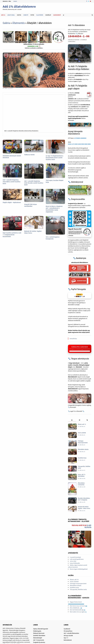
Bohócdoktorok (68, 640)
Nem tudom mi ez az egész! (78, 612)
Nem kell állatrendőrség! (78, 610)
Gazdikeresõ (57, 15)
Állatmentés (19, 23)
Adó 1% (3, 15)
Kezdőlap (48, 15)
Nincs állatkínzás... (76, 608)
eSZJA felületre (79, 75)
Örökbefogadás (37, 631)
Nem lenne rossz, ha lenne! (79, 606)
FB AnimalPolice (68, 631)
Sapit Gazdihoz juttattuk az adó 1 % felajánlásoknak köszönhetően (12, 235)
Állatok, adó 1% (82, 424)
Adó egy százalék (68, 636)
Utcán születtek (82, 433)
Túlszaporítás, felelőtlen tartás (78, 589)
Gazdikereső (67, 629)
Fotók (32, 15)
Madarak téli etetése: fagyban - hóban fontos (84, 508)
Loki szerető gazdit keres (77, 559)
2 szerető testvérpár (75, 557)
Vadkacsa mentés (29, 155)
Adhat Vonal (11, 15)
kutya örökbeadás (75, 563)
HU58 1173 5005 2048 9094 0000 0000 (79, 144)
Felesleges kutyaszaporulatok (83, 442)
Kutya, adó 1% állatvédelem (82, 475)
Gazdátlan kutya (82, 458)
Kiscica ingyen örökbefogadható (79, 569)
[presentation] (72, 420)
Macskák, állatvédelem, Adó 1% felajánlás (84, 499)
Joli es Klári (73, 561)
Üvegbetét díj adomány (39, 642)
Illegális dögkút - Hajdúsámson (12, 202)
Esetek (19, 15)
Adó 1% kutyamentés (39, 640)
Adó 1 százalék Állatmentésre (71, 633)
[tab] (72, 420)
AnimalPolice (73, 339)
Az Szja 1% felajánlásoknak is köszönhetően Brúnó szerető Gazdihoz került (54, 158)
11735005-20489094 (80, 138)
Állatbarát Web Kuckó (39, 633)
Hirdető (26, 15)
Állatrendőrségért (38, 638)
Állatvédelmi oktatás (83, 449)
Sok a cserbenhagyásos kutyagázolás (53, 238)
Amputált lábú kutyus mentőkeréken (31, 205)
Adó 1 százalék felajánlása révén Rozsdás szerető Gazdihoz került (34, 183)
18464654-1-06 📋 (34, 46)
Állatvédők (40, 15)
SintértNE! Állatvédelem (39, 636)
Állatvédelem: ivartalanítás (81, 484)
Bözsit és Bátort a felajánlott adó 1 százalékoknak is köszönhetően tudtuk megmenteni (54, 209)
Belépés (15, 1)
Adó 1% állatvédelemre (19, 6)
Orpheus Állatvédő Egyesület (41, 629)
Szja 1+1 (66, 638)
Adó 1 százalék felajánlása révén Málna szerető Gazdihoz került (12, 182)
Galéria (6, 23)
